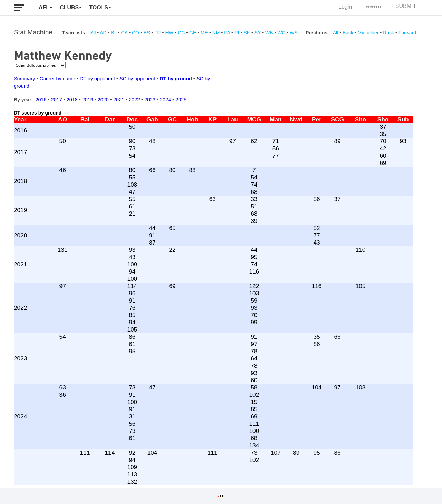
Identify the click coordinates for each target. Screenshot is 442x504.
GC (181, 33)
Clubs (69, 7)
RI (237, 33)
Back (348, 33)
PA (227, 33)
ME (204, 33)
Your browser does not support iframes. (218, 260)
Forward (407, 33)
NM (216, 33)
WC (281, 33)
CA (124, 33)
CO (136, 33)
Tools (99, 7)
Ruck (388, 33)
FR (158, 33)
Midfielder (368, 33)
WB (269, 33)
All (93, 33)
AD (103, 33)
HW (169, 33)
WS (294, 33)
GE (193, 33)
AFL (44, 7)
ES (147, 33)
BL (114, 33)
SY (258, 33)
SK (247, 33)
